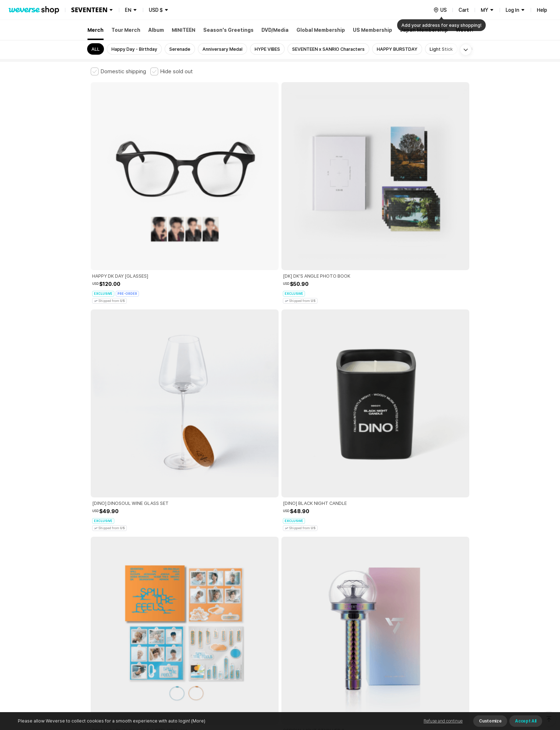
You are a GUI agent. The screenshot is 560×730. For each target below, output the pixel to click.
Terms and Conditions (111, 610)
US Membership (372, 30)
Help (542, 10)
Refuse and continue (443, 721)
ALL (96, 49)
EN (128, 10)
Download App (451, 684)
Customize (490, 721)
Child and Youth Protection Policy (257, 610)
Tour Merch (126, 30)
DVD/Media (275, 30)
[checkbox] (118, 71)
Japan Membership (424, 30)
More (280, 561)
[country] (440, 10)
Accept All (526, 721)
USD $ (156, 10)
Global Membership (321, 30)
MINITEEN (184, 30)
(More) (198, 721)
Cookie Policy (350, 610)
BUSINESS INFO (211, 642)
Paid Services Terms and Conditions (178, 610)
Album (156, 30)
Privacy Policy (314, 610)
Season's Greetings (228, 30)
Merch (96, 30)
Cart (464, 10)
